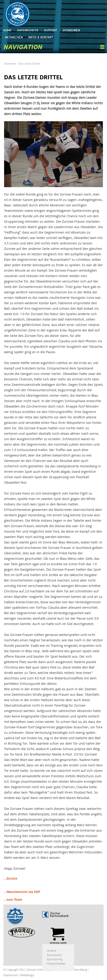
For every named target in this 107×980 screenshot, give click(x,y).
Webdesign (27, 975)
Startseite (10, 64)
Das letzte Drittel (29, 64)
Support (50, 30)
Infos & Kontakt (41, 37)
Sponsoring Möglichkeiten (56, 962)
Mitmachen (14, 37)
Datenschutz (28, 30)
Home (7, 30)
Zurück (12, 879)
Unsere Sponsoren (54, 953)
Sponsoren (71, 30)
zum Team (14, 900)
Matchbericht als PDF (23, 892)
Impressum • (12, 975)
